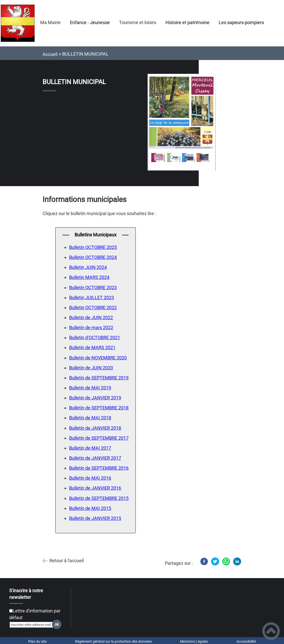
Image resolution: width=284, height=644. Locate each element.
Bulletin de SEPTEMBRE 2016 (99, 468)
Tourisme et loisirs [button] (138, 22)
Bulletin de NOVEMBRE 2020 (98, 358)
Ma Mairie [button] (50, 22)
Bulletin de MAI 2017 (90, 448)
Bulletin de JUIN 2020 (91, 368)
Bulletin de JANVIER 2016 (95, 488)
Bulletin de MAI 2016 (90, 478)
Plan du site (37, 641)
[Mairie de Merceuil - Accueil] (18, 23)
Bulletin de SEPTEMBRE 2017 (99, 438)
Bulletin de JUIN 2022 (91, 318)
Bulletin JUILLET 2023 (92, 298)
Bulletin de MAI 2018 (90, 418)
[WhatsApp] (226, 561)
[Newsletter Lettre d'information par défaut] (11, 611)
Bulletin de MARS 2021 (92, 348)
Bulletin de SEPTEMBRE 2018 (99, 408)
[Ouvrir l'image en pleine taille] (182, 123)
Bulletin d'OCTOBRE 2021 (95, 338)
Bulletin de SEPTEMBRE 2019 (99, 378)
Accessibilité (246, 641)
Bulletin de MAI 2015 (90, 508)
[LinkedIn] (237, 561)
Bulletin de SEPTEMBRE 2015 (99, 498)
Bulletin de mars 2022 (91, 328)
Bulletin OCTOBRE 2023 (93, 288)
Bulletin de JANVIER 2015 (95, 518)
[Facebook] (204, 561)
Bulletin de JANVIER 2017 (95, 458)
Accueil (50, 54)
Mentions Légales (194, 641)
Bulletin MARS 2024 (89, 277)
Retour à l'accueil (67, 561)
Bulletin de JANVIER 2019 (95, 398)
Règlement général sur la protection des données (113, 641)
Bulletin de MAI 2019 (90, 388)
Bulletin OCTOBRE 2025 (93, 247)
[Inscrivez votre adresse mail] (33, 625)
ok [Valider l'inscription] (57, 624)
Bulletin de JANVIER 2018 (95, 428)
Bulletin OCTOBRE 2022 (93, 308)
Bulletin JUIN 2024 (88, 267)
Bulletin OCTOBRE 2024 (93, 257)
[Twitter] (215, 561)
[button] (271, 631)
